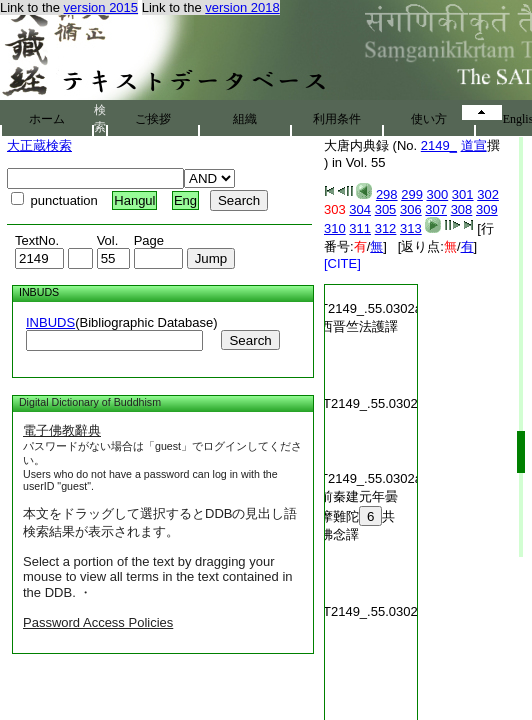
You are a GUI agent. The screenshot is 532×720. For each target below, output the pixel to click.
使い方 (429, 119)
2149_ (439, 145)
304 (360, 209)
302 (488, 194)
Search (250, 340)
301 (463, 194)
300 (438, 194)
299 (412, 194)
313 (411, 228)
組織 (245, 119)
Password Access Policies (98, 622)
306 (411, 209)
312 (386, 228)
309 (487, 209)
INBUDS (50, 322)
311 (360, 228)
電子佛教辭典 (62, 430)
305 (386, 209)
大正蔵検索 (39, 145)
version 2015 (101, 7)
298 (387, 194)
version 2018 (242, 7)
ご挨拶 (153, 119)
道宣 (474, 145)
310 (335, 228)
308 (462, 209)
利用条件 (337, 119)
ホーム (47, 119)
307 (436, 209)
